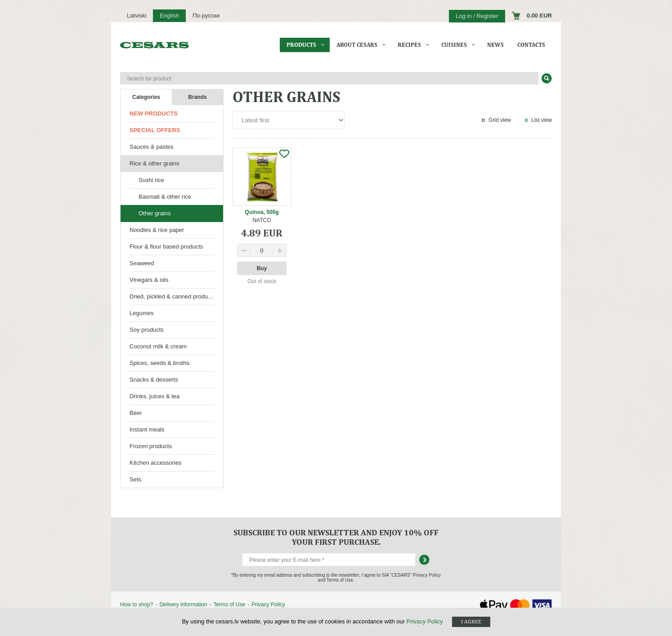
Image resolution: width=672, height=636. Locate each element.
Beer (136, 413)
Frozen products (151, 446)
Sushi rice (151, 180)
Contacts (531, 45)
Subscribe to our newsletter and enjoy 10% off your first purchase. (336, 537)
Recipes (409, 45)
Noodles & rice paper (157, 230)
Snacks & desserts (154, 380)
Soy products (147, 330)
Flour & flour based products (166, 247)
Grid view (500, 120)
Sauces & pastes (152, 147)
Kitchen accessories (156, 463)
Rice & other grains (155, 163)
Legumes (141, 313)
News (495, 45)
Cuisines (454, 45)
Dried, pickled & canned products (172, 296)
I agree (471, 622)
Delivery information (183, 605)
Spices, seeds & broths (159, 363)
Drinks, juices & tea (155, 396)
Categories (146, 97)
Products (301, 45)
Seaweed (142, 263)
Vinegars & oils (149, 280)
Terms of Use (229, 605)
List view (542, 120)
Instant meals (147, 429)
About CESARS (357, 45)
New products (154, 113)
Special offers (155, 130)
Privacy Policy (268, 605)
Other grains (155, 213)
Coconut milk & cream (158, 346)
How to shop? (137, 605)
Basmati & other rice (165, 197)
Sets (135, 479)
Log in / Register (477, 16)
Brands (197, 97)
